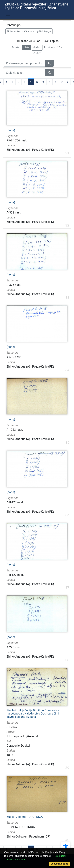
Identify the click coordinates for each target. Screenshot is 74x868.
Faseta (15, 47)
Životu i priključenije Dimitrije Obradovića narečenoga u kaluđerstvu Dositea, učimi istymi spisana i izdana (33, 714)
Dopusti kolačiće (59, 864)
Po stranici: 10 (52, 47)
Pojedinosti (60, 856)
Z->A (36, 53)
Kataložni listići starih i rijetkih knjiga (29, 31)
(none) (11, 130)
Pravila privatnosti (15, 860)
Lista (27, 47)
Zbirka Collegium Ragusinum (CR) (28, 837)
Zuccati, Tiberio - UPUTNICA (25, 817)
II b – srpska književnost (22, 736)
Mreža (36, 47)
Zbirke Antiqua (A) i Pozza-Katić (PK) (30, 150)
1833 (10, 755)
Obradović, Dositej (18, 746)
